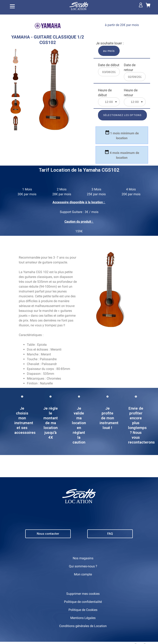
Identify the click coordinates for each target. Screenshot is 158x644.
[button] (48, 534)
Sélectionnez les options (122, 115)
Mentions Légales (83, 618)
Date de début (109, 65)
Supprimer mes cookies (83, 594)
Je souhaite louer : (110, 43)
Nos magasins (83, 558)
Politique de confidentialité (83, 602)
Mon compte (83, 574)
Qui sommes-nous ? (83, 566)
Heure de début (105, 93)
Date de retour (130, 67)
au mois (109, 51)
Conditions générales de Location (83, 626)
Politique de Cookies (83, 610)
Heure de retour (131, 93)
